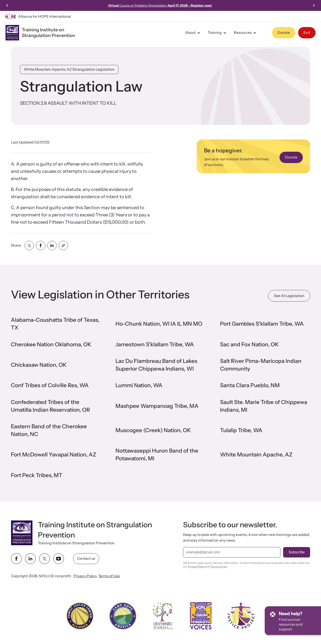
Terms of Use (109, 576)
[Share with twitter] (29, 245)
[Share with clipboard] (63, 245)
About (193, 33)
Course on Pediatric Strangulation (160, 5)
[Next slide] (314, 5)
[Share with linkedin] (52, 245)
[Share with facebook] (41, 245)
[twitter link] (44, 559)
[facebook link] (16, 559)
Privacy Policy (85, 576)
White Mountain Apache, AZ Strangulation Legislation (69, 69)
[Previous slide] (7, 5)
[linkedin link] (30, 559)
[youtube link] (59, 559)
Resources (246, 33)
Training (218, 33)
